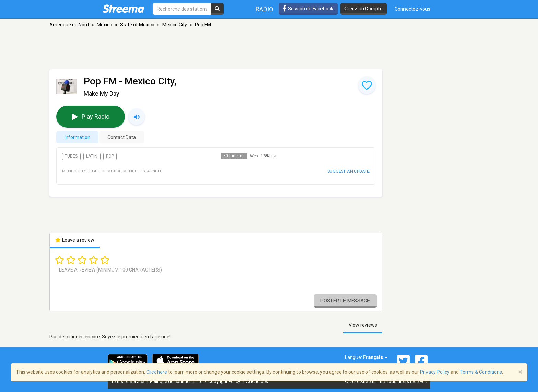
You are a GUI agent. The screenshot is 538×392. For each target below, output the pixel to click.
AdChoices (257, 382)
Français (375, 357)
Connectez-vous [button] (412, 9)
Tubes (71, 156)
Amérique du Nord (69, 25)
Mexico (104, 25)
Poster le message (345, 301)
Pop (110, 156)
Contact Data (122, 137)
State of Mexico (137, 25)
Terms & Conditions (481, 372)
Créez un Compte (364, 9)
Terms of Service (128, 382)
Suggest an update (348, 171)
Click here (157, 372)
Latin (92, 156)
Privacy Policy (435, 372)
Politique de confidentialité (177, 382)
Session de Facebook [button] (308, 9)
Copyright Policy (225, 382)
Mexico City (175, 25)
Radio (265, 9)
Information (77, 137)
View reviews (363, 325)
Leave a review (75, 240)
